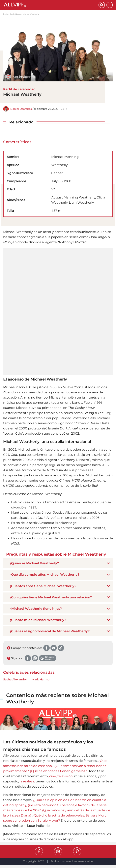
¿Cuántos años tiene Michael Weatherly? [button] (43, 586)
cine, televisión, (61, 776)
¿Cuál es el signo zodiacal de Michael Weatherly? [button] (50, 631)
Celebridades (15, 14)
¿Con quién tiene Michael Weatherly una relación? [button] (51, 597)
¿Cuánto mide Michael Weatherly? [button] (38, 620)
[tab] (58, 563)
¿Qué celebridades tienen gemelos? (58, 771)
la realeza (27, 781)
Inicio (6, 14)
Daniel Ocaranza (21, 109)
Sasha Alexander (15, 680)
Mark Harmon (42, 680)
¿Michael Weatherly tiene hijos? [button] (36, 609)
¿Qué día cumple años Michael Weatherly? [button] (44, 575)
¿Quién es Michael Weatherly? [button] (34, 563)
